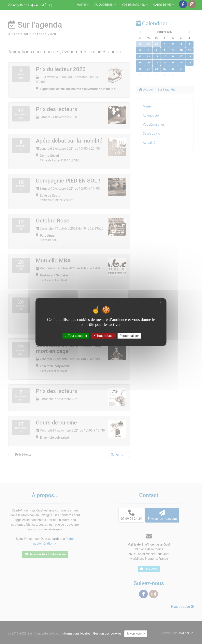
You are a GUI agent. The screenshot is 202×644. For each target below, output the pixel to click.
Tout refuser (103, 336)
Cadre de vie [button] (164, 5)
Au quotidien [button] (105, 5)
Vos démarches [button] (135, 5)
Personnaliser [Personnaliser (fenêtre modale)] (129, 336)
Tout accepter (76, 336)
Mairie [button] (83, 5)
